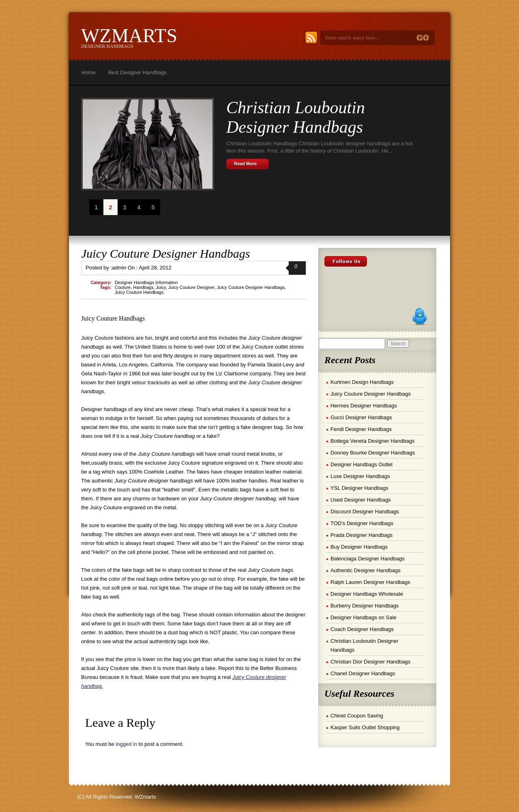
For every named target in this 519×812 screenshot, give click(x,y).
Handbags (143, 287)
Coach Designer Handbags (362, 629)
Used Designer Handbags (361, 500)
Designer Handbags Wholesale (367, 594)
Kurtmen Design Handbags (362, 382)
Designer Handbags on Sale (364, 617)
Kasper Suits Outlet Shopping (365, 727)
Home (89, 72)
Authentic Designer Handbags (366, 570)
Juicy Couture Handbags (139, 292)
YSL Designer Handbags (359, 488)
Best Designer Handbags (138, 72)
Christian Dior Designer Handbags (370, 662)
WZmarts (129, 36)
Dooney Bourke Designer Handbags (373, 453)
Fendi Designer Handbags (361, 429)
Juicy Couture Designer (191, 287)
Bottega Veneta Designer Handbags (372, 441)
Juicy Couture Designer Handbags (165, 253)
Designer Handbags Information (146, 282)
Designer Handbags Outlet (361, 464)
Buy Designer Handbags (359, 547)
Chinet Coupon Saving (357, 716)
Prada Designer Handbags (361, 535)
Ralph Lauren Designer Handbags (370, 582)
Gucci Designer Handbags (361, 417)
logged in (126, 744)
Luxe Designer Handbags (360, 476)
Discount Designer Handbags (365, 512)
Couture (123, 287)
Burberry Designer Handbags (365, 606)
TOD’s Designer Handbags (362, 523)
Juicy (161, 287)
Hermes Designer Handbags (364, 406)
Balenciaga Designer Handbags (368, 559)
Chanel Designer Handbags (363, 673)
